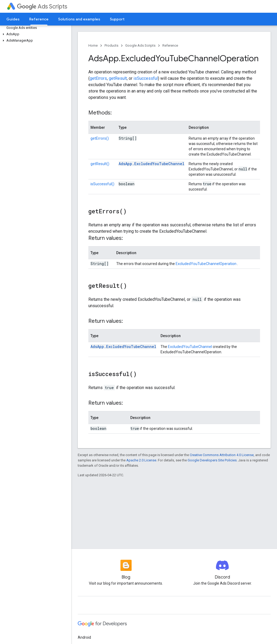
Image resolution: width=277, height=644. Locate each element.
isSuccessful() (102, 184)
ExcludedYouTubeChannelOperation (206, 264)
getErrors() (100, 138)
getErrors (98, 78)
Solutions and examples (79, 19)
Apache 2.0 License (141, 460)
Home (93, 45)
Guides (13, 19)
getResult (118, 78)
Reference (170, 45)
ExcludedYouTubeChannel (190, 347)
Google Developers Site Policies (212, 460)
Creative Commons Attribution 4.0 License (222, 455)
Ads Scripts (42, 6)
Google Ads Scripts (140, 45)
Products (111, 45)
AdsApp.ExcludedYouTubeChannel (152, 164)
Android (84, 637)
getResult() (100, 164)
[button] (35, 34)
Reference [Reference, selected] (39, 19)
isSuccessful (146, 78)
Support (117, 19)
